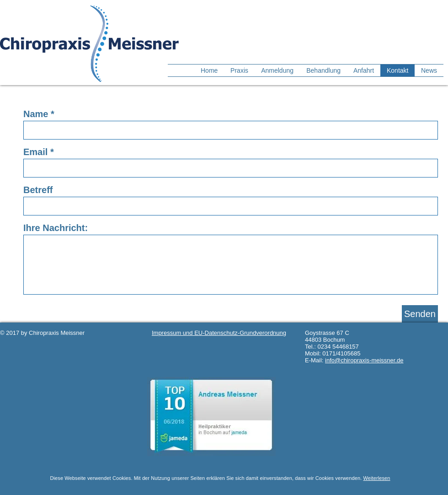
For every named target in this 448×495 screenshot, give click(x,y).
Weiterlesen (376, 478)
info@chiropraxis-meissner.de (364, 360)
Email (35, 152)
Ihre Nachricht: (56, 228)
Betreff (38, 190)
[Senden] (420, 314)
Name (36, 114)
